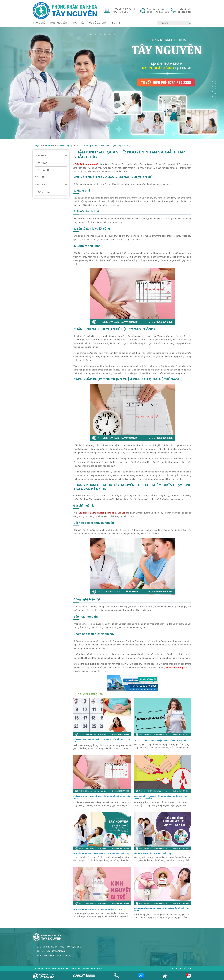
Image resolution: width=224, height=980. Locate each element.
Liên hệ (116, 23)
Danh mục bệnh (59, 23)
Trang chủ (39, 23)
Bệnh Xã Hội (42, 170)
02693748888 (84, 976)
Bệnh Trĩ (40, 177)
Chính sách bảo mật (182, 969)
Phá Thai (40, 185)
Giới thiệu (79, 23)
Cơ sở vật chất (98, 23)
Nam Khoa (41, 156)
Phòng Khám (43, 192)
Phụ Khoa (41, 163)
